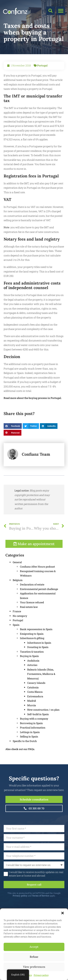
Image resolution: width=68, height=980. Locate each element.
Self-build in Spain (38, 730)
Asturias (32, 680)
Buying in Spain (29, 671)
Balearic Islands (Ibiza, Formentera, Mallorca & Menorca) (41, 689)
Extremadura (35, 712)
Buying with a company (34, 734)
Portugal (42, 65)
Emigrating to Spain (32, 649)
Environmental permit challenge (39, 605)
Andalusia (33, 676)
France (17, 627)
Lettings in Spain (30, 748)
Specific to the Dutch (25, 757)
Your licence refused (32, 618)
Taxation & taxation (32, 667)
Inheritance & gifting (32, 654)
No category (20, 631)
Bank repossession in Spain (36, 645)
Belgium (18, 596)
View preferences (34, 967)
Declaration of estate (32, 600)
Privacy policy (41, 975)
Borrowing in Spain (31, 739)
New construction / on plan (43, 725)
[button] (63, 913)
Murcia (32, 721)
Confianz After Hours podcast (37, 582)
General (17, 578)
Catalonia (33, 703)
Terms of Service (57, 896)
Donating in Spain (38, 663)
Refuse (34, 957)
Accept (34, 947)
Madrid (32, 716)
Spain (16, 640)
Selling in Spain (29, 752)
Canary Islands (36, 698)
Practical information (33, 743)
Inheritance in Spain (39, 658)
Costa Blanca (35, 707)
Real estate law (29, 622)
